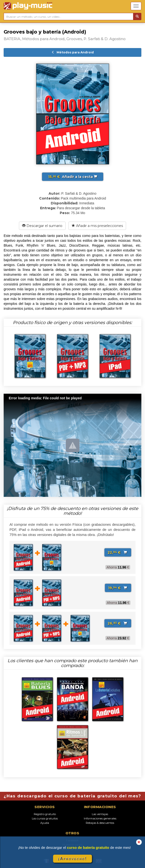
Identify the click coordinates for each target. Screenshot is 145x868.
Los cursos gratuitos (45, 818)
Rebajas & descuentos (100, 823)
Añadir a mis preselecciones (97, 226)
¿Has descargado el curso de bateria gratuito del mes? (72, 796)
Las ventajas (100, 814)
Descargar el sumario (42, 226)
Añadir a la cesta (73, 177)
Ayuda (45, 823)
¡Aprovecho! (72, 859)
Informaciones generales (100, 818)
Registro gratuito (45, 814)
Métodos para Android (73, 52)
